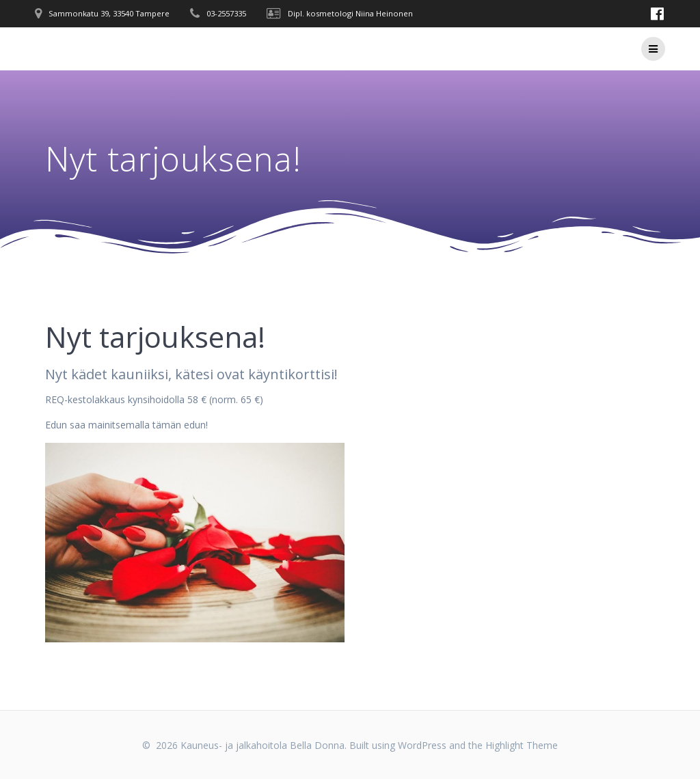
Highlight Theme (522, 745)
